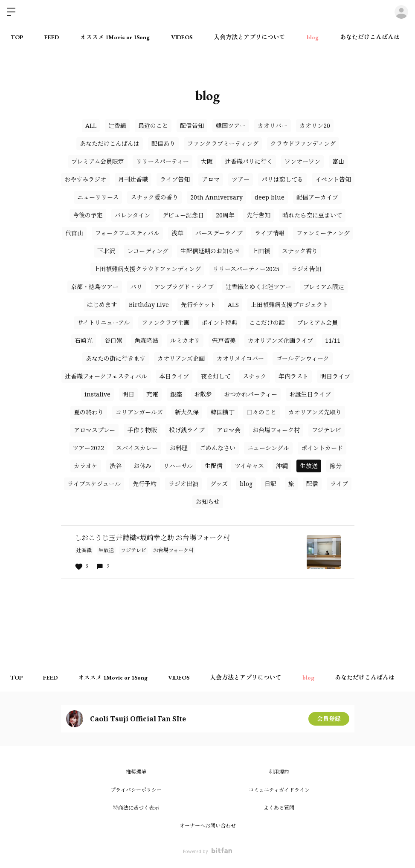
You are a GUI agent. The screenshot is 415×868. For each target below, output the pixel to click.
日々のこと (261, 412)
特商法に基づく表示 (136, 808)
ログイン (401, 12)
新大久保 (187, 412)
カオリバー (273, 126)
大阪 (207, 161)
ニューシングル (268, 448)
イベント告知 (333, 179)
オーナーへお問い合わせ (208, 826)
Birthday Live (149, 305)
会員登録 (329, 719)
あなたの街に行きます (116, 358)
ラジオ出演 (183, 484)
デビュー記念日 (183, 215)
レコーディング (148, 251)
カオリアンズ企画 (181, 358)
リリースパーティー (163, 161)
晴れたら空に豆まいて (312, 215)
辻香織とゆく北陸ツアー (258, 287)
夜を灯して (216, 376)
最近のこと (153, 126)
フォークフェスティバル (127, 233)
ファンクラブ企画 (165, 323)
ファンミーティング (323, 233)
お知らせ (208, 502)
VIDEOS (182, 37)
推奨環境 (136, 772)
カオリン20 (315, 126)
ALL (91, 126)
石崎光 (84, 340)
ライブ (339, 484)
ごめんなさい (218, 448)
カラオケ (86, 466)
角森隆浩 (146, 340)
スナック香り (300, 251)
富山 (338, 161)
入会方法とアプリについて (250, 37)
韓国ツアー (231, 126)
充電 (152, 394)
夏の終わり (89, 412)
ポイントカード (322, 448)
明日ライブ (335, 376)
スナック (255, 376)
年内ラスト (293, 376)
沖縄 (282, 466)
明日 (128, 394)
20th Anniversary (216, 197)
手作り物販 (142, 430)
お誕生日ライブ (310, 394)
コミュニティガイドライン (279, 790)
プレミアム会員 (317, 323)
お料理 (179, 448)
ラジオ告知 (306, 269)
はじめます (102, 305)
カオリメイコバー (240, 358)
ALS (233, 305)
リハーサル (178, 466)
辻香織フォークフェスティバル (106, 376)
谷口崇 (113, 340)
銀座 (176, 394)
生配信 (214, 466)
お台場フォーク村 (276, 430)
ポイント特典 (219, 323)
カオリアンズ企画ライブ (280, 340)
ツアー (241, 179)
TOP (17, 37)
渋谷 (116, 466)
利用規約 (279, 772)
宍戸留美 (224, 340)
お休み (142, 466)
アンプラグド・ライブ (184, 287)
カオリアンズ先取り (315, 412)
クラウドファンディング (303, 143)
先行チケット (198, 305)
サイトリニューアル (103, 323)
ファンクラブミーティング (223, 143)
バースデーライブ (219, 233)
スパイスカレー (137, 448)
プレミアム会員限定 (98, 161)
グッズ (219, 484)
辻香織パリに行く (249, 161)
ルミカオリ (185, 340)
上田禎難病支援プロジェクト (290, 305)
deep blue (270, 197)
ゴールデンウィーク (303, 358)
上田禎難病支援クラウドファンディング (147, 269)
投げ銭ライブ (187, 430)
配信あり (163, 143)
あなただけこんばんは (370, 37)
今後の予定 (88, 215)
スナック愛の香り (154, 197)
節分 (336, 466)
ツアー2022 (88, 448)
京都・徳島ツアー (95, 287)
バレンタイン (132, 215)
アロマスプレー (94, 430)
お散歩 (203, 394)
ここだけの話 (267, 323)
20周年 (225, 215)
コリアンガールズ (139, 412)
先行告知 (258, 215)
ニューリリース (98, 197)
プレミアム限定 (324, 287)
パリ (136, 287)
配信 (312, 484)
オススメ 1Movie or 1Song (115, 37)
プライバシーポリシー (136, 790)
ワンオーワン (302, 161)
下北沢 (106, 251)
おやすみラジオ (85, 179)
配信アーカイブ (317, 197)
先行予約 (145, 484)
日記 (270, 484)
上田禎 (261, 251)
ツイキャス (249, 466)
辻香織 (117, 126)
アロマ (211, 179)
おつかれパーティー (251, 394)
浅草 (177, 233)
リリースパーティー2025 (246, 269)
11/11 (333, 340)
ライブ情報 (270, 233)
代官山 (74, 233)
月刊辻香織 (133, 179)
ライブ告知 (175, 179)
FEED (52, 37)
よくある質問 (279, 808)
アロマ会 (229, 430)
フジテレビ (326, 430)
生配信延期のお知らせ (210, 251)
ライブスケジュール (94, 484)
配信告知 (192, 126)
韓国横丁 (223, 412)
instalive (97, 394)
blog (313, 37)
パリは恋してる (282, 179)
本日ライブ (174, 376)
